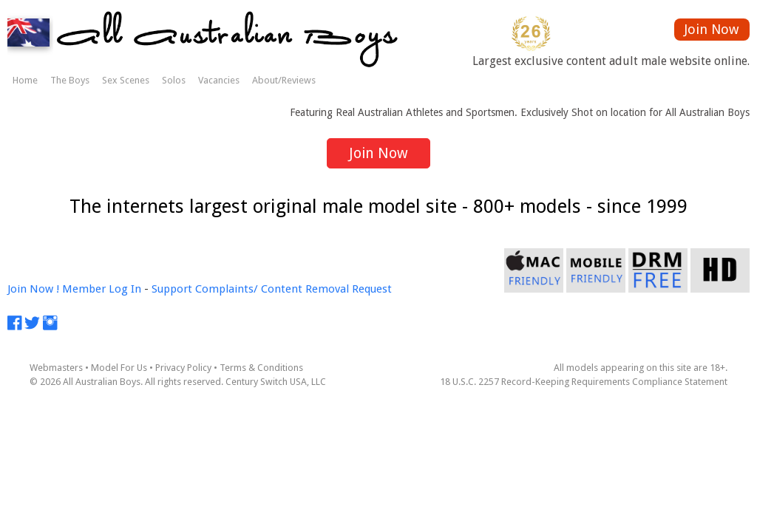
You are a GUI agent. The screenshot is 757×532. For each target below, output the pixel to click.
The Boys (70, 80)
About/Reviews (284, 80)
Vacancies (219, 80)
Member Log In (102, 289)
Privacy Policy (183, 368)
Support (172, 289)
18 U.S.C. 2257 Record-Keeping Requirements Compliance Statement (584, 382)
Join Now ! (33, 289)
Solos (174, 80)
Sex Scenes (126, 80)
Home (25, 80)
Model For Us (119, 368)
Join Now (712, 29)
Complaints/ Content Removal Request (293, 289)
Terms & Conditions (261, 368)
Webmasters (56, 368)
